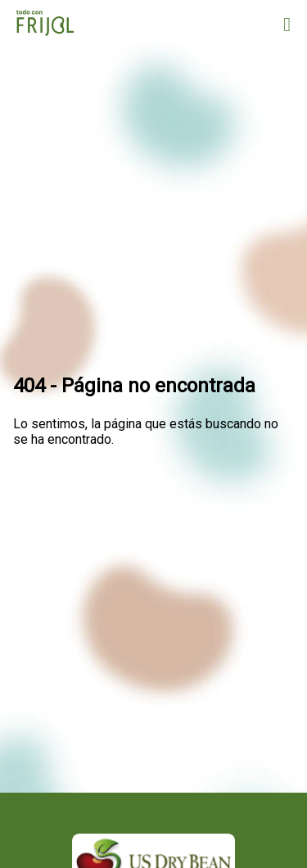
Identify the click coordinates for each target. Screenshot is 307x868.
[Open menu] (287, 25)
